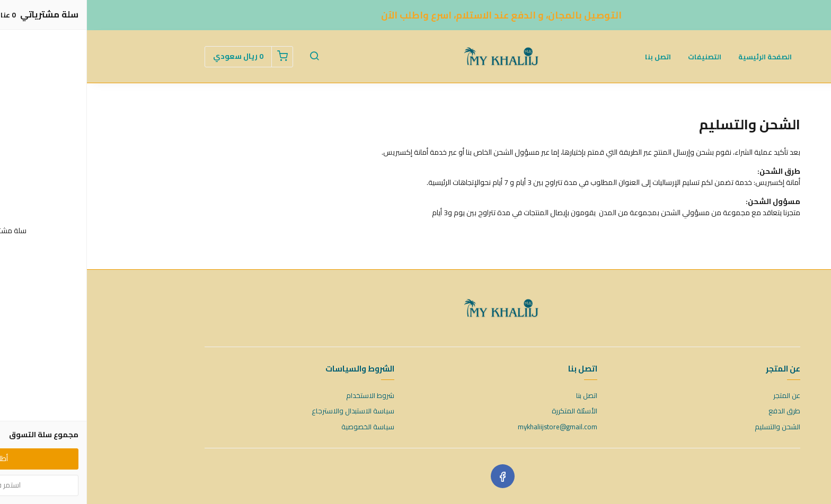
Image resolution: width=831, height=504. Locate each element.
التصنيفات (618, 57)
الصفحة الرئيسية (678, 57)
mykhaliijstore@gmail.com (471, 427)
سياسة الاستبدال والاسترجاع (266, 411)
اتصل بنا (571, 57)
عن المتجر (700, 396)
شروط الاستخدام (283, 396)
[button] (227, 57)
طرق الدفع (697, 411)
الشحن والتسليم (691, 427)
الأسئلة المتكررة (488, 411)
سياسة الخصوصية (281, 427)
